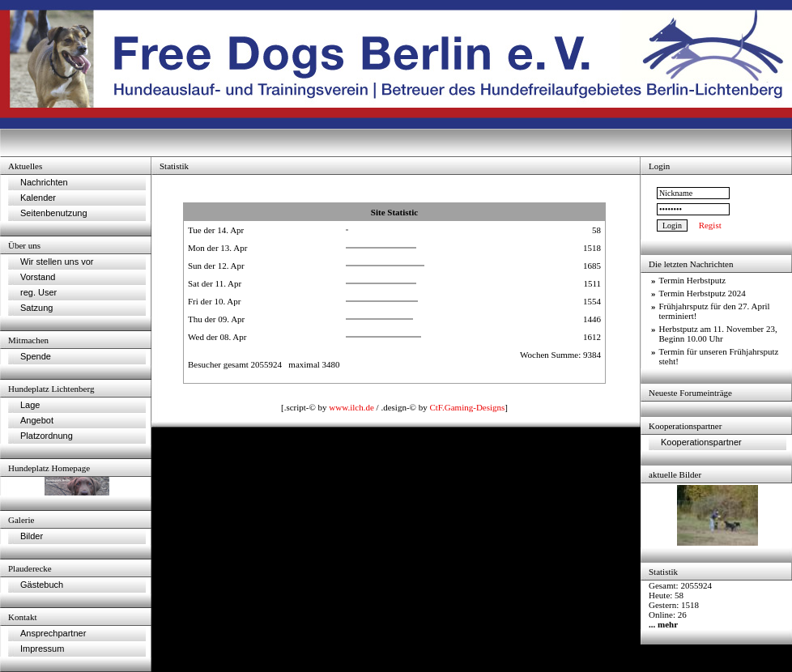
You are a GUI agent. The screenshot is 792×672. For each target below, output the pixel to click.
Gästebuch (42, 585)
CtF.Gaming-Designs (467, 407)
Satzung (36, 308)
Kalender (38, 198)
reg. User (38, 292)
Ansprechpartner (53, 633)
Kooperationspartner (701, 442)
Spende (36, 356)
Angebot (37, 420)
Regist (710, 225)
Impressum (42, 649)
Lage (30, 405)
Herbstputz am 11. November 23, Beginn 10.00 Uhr (718, 334)
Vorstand (38, 277)
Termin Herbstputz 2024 (703, 293)
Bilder (32, 536)
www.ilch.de (351, 407)
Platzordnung (47, 436)
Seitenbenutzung (54, 213)
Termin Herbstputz (693, 280)
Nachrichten (44, 182)
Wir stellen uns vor (57, 262)
